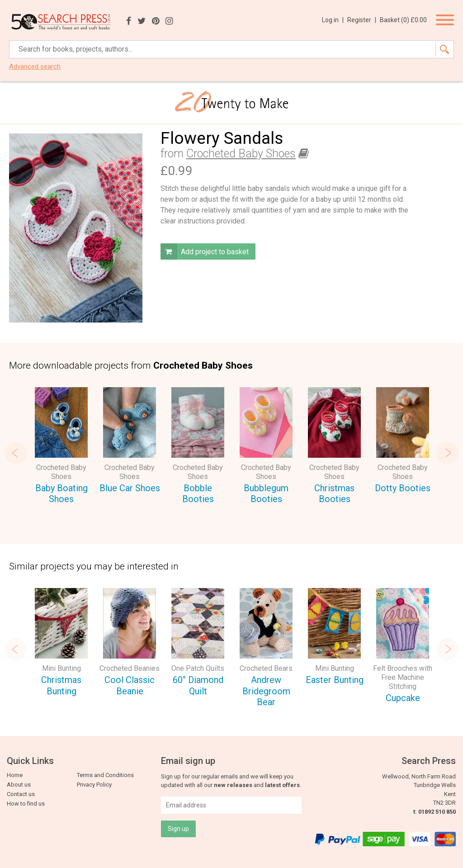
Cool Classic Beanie (130, 685)
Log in (333, 20)
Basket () (403, 20)
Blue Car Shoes (130, 488)
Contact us (21, 794)
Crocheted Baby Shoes (241, 154)
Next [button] (447, 453)
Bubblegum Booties (266, 494)
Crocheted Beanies (130, 668)
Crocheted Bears (266, 668)
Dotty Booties (403, 488)
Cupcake (403, 698)
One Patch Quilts (198, 668)
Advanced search (35, 67)
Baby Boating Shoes (61, 494)
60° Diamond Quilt (198, 685)
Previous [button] (16, 453)
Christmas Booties (334, 494)
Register (362, 20)
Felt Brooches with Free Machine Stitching (403, 677)
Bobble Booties (198, 494)
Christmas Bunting (61, 685)
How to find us (26, 804)
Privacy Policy (94, 785)
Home (15, 775)
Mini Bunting (61, 668)
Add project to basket (205, 251)
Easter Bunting (335, 680)
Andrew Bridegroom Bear (266, 691)
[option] (61, 447)
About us (19, 785)
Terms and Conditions (105, 775)
